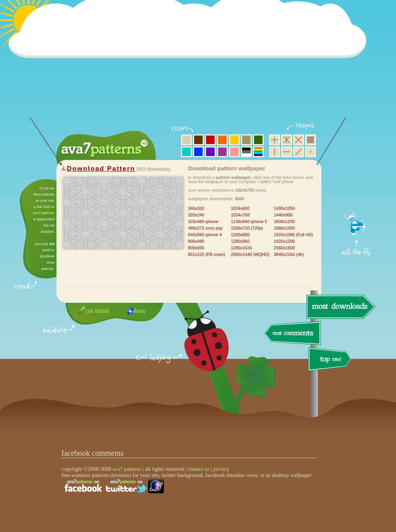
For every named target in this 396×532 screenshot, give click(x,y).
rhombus (299, 140)
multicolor (258, 152)
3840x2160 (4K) (289, 254)
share (139, 311)
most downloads (340, 307)
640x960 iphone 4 (205, 235)
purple (222, 152)
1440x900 (283, 215)
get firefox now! (357, 182)
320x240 (196, 215)
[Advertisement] (190, 64)
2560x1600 (284, 248)
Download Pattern (101, 169)
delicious (199, 350)
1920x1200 (284, 241)
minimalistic (311, 152)
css (89, 311)
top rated (331, 360)
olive (246, 140)
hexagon (287, 140)
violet (210, 152)
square (275, 140)
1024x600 (240, 208)
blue (198, 152)
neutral (246, 152)
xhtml (102, 311)
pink (234, 152)
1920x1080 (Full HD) (294, 235)
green (258, 140)
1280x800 (240, 235)
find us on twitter (126, 486)
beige (186, 140)
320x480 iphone (203, 221)
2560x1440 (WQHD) (250, 254)
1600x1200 (284, 221)
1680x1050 (284, 228)
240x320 (196, 208)
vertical (275, 152)
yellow (234, 140)
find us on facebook (83, 486)
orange (222, 140)
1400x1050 (284, 208)
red (210, 140)
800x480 (196, 241)
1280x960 (240, 241)
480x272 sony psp (205, 228)
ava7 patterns (44, 213)
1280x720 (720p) (247, 228)
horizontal (287, 152)
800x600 (196, 248)
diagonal (299, 152)
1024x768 (240, 215)
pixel (311, 140)
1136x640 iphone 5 (249, 221)
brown (198, 140)
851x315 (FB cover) (207, 254)
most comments (293, 334)
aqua (186, 152)
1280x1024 (241, 248)
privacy (221, 469)
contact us (198, 469)
